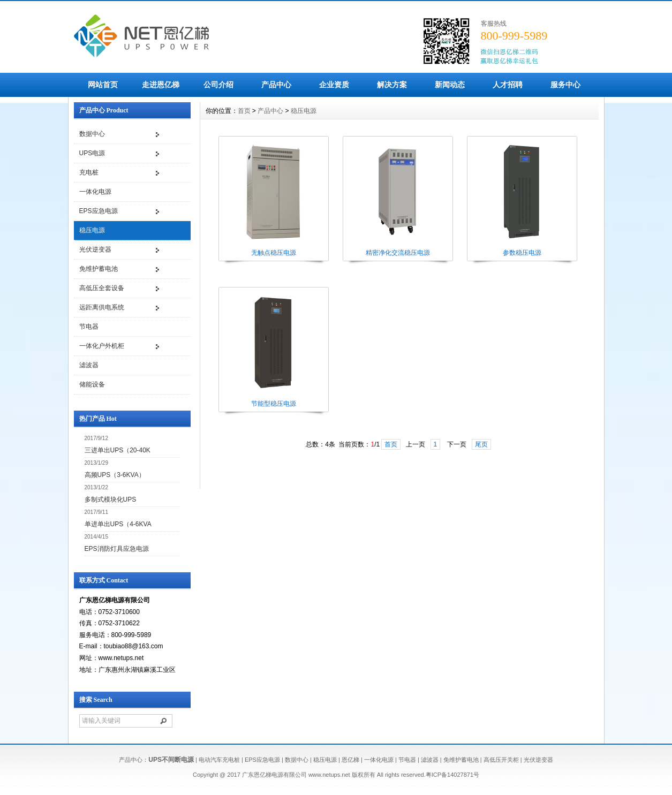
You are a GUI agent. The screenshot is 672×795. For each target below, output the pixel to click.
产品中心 (276, 85)
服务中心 (565, 85)
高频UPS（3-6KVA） (115, 475)
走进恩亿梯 (161, 85)
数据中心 (92, 134)
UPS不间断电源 (171, 760)
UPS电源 (92, 153)
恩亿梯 (350, 760)
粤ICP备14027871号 (452, 775)
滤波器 (89, 365)
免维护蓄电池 (99, 269)
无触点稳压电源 (274, 253)
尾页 (481, 444)
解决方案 (392, 85)
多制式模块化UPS (111, 499)
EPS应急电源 (99, 211)
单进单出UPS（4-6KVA (118, 524)
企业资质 (334, 85)
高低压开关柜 (501, 760)
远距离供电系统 (102, 307)
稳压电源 (92, 230)
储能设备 (92, 384)
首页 (244, 111)
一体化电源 (95, 192)
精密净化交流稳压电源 (398, 253)
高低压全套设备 (102, 288)
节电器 (89, 327)
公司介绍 (218, 85)
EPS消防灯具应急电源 (117, 549)
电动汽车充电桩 (219, 760)
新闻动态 (450, 85)
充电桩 (89, 172)
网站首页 (103, 85)
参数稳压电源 (522, 253)
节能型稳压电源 (274, 404)
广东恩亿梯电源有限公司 (274, 775)
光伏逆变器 (95, 249)
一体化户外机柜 (102, 346)
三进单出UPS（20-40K (118, 450)
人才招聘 (508, 85)
